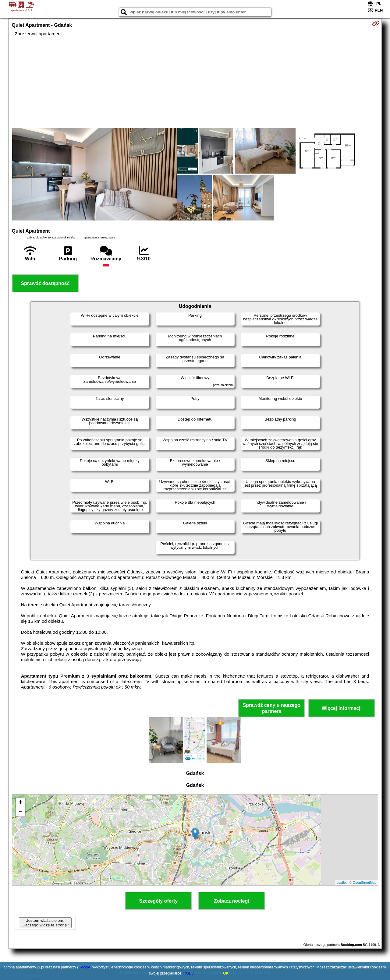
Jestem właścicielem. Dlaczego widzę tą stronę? (45, 923)
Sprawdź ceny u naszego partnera (272, 708)
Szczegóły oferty (158, 901)
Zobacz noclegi (232, 901)
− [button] (20, 812)
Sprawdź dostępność (45, 283)
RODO (189, 973)
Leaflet (342, 883)
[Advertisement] (195, 82)
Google (84, 967)
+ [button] (20, 803)
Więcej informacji (342, 708)
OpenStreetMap (365, 883)
